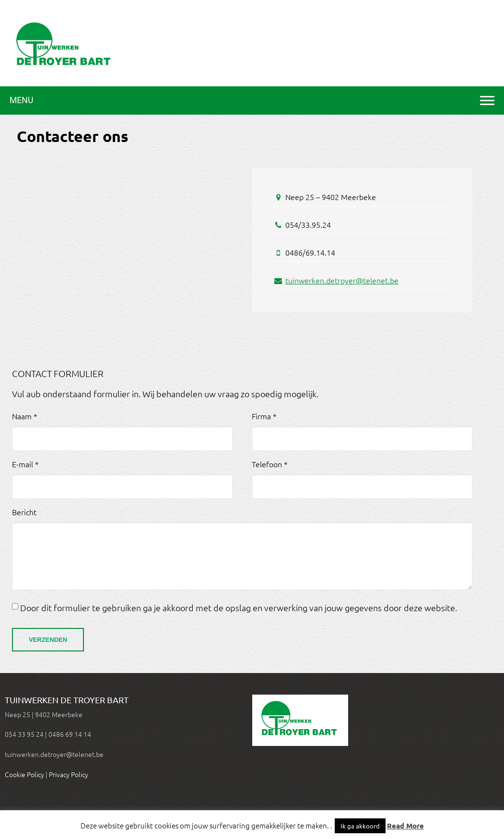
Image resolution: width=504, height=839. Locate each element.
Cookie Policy (24, 774)
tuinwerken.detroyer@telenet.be (342, 280)
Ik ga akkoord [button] (360, 826)
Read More (405, 826)
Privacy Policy (69, 774)
